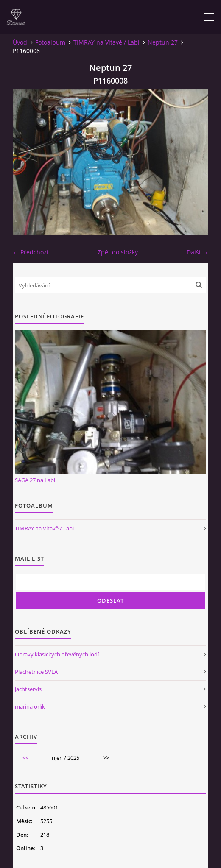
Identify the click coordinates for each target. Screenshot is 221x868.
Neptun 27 (163, 42)
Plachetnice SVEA (36, 672)
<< (25, 758)
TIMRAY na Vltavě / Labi (106, 42)
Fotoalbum (50, 42)
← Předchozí (31, 252)
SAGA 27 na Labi (35, 480)
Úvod (20, 42)
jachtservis (28, 689)
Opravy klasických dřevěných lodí (57, 654)
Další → (197, 252)
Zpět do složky (118, 252)
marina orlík (30, 706)
